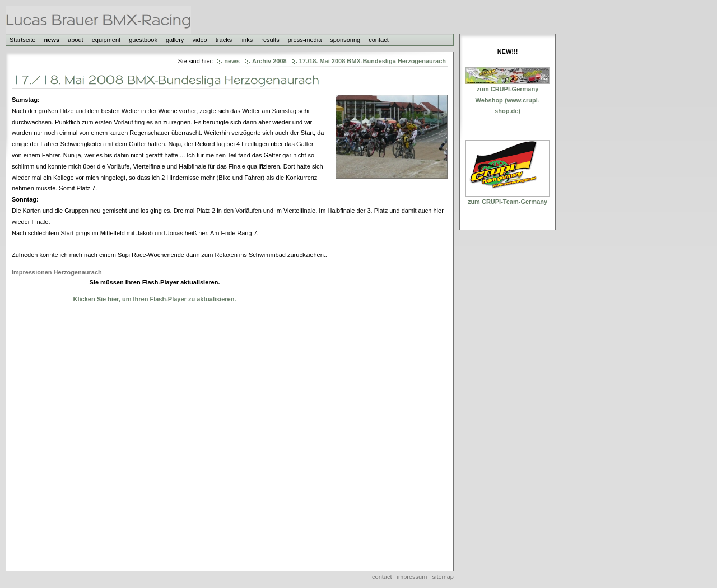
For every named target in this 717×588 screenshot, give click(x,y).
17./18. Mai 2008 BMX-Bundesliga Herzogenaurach (373, 61)
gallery (175, 40)
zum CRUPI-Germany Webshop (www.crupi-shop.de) (508, 100)
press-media (305, 40)
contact (378, 40)
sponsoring (345, 40)
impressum (412, 577)
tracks (224, 40)
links (246, 40)
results (270, 40)
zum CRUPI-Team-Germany (508, 202)
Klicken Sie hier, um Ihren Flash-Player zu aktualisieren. (154, 299)
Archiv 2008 (269, 61)
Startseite (22, 40)
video (199, 40)
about (76, 40)
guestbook (143, 40)
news (52, 40)
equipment (106, 40)
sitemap (443, 577)
